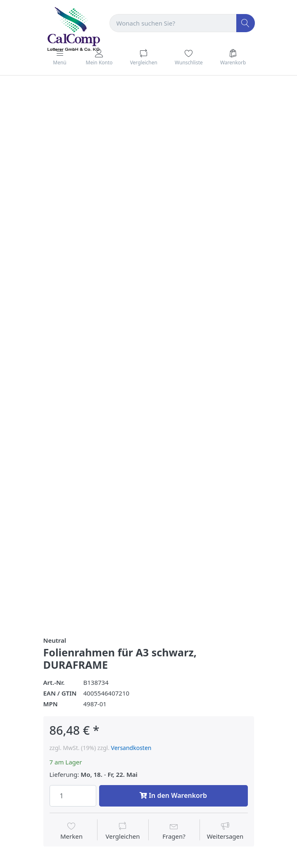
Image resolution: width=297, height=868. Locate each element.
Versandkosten (131, 748)
